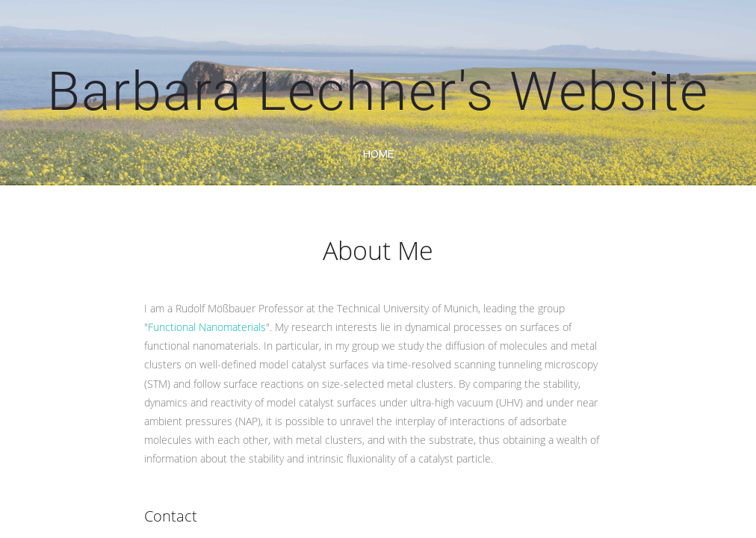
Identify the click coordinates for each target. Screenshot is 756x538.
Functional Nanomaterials (207, 327)
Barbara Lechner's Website (378, 92)
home (378, 154)
